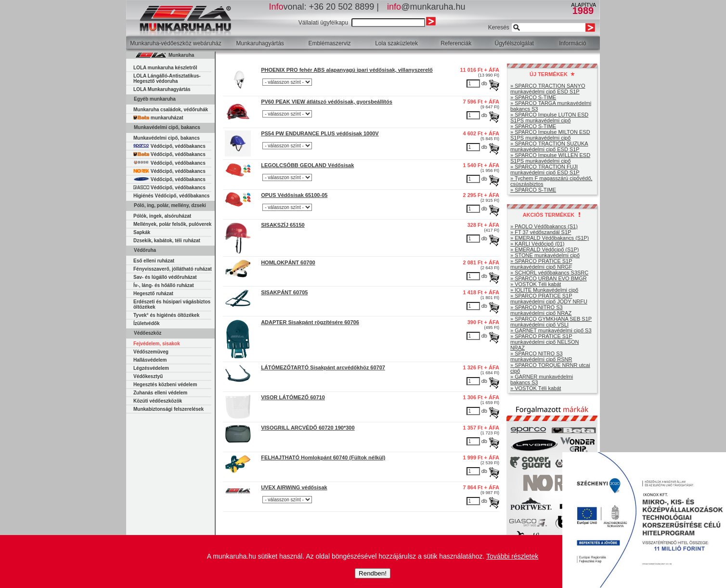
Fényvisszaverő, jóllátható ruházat (173, 269)
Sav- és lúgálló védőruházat (165, 277)
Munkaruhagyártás (260, 43)
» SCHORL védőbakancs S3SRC (549, 273)
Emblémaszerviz (329, 43)
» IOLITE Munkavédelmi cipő (544, 290)
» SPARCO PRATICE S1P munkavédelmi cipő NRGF (541, 264)
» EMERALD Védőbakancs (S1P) (550, 238)
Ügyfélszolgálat (514, 43)
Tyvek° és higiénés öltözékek (166, 315)
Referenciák (456, 43)
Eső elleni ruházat (154, 261)
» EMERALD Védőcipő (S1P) (544, 249)
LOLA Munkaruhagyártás (162, 89)
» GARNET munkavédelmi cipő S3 (551, 330)
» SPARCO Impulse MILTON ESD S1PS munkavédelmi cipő (550, 135)
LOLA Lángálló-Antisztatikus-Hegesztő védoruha (167, 78)
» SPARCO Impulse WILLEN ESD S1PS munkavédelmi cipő (550, 158)
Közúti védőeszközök (158, 401)
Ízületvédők (146, 323)
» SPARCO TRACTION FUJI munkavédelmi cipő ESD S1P (545, 170)
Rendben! (373, 573)
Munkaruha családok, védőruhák (171, 110)
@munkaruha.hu (426, 7)
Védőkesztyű (148, 376)
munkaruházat (158, 118)
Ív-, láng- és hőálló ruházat (164, 285)
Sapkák (142, 232)
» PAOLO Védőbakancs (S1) (544, 226)
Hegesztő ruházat (153, 294)
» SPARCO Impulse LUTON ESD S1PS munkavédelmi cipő (549, 118)
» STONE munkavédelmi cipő (545, 255)
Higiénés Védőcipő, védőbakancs (171, 196)
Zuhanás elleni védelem (160, 393)
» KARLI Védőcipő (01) (538, 244)
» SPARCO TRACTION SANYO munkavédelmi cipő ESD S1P (548, 89)
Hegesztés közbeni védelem (165, 385)
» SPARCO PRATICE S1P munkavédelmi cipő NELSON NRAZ (544, 342)
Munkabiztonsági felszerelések (169, 409)
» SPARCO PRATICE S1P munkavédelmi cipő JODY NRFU (549, 299)
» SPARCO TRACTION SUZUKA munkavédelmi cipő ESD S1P (549, 146)
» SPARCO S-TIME (533, 97)
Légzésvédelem (151, 368)
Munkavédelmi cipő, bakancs (167, 138)
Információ (572, 43)
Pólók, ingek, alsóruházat (162, 216)
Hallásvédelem (150, 360)
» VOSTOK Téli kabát (536, 284)
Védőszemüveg (151, 352)
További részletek (512, 556)
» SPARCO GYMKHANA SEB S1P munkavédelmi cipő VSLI (551, 322)
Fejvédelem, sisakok (157, 344)
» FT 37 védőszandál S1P (541, 232)
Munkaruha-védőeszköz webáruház (175, 43)
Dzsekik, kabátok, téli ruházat (167, 241)
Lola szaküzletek (396, 43)
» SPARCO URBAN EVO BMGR (549, 278)
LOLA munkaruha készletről (165, 68)
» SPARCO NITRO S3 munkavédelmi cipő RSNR (541, 356)
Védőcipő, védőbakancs (169, 146)
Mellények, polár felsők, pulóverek (172, 224)
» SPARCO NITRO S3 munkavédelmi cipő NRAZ (541, 310)
